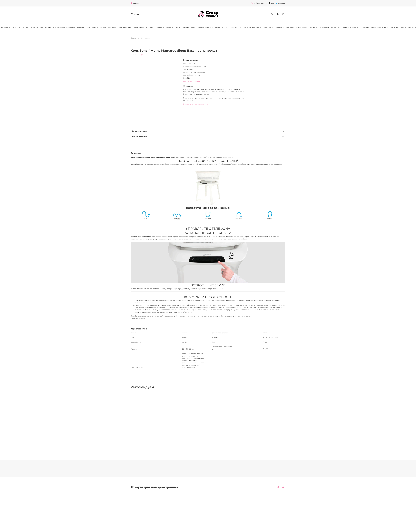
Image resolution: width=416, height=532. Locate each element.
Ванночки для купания (285, 27)
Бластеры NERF (125, 27)
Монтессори (236, 27)
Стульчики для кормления (64, 27)
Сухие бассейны (189, 27)
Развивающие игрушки (88, 27)
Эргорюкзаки (46, 27)
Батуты (103, 27)
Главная (134, 38)
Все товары (145, 38)
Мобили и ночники (351, 27)
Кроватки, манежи (30, 27)
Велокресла (269, 27)
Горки (177, 27)
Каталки (160, 27)
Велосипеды (139, 27)
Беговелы (112, 27)
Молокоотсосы (222, 27)
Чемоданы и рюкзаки (380, 27)
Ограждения (301, 27)
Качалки (169, 27)
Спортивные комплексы (330, 27)
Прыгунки (365, 27)
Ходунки (150, 27)
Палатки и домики (205, 27)
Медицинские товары (252, 27)
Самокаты (313, 27)
